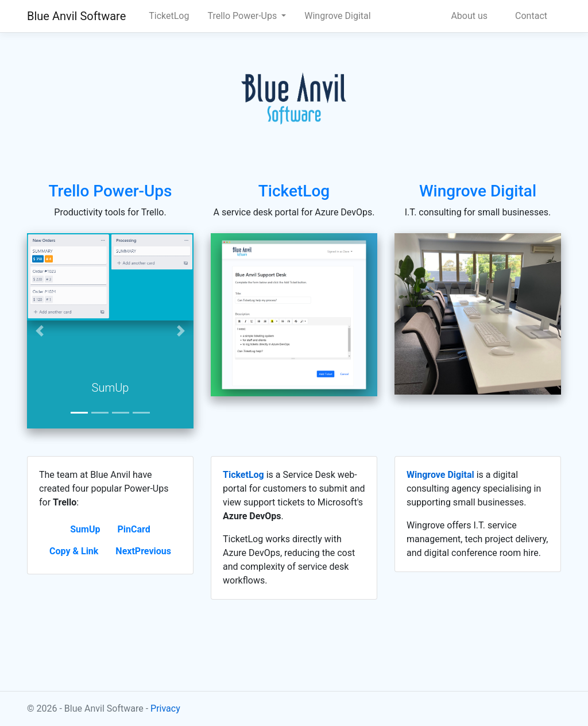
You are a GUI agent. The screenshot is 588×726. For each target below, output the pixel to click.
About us (469, 16)
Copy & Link (74, 551)
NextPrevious (143, 551)
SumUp (85, 529)
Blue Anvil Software (76, 16)
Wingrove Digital (337, 16)
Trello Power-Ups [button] (243, 16)
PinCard (134, 529)
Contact (531, 16)
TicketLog (169, 16)
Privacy (165, 708)
